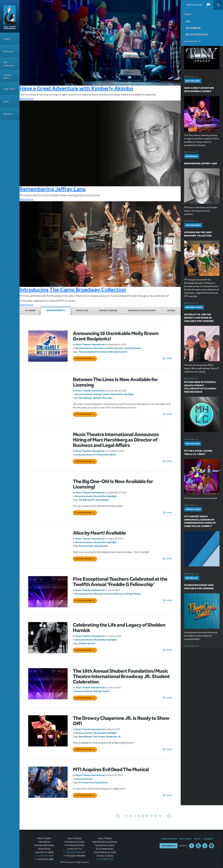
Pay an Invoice (191, 41)
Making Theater (108, 310)
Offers (171, 310)
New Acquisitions (98, 782)
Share (169, 358)
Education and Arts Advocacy (109, 348)
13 (160, 816)
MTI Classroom (9, 64)
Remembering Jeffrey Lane (53, 189)
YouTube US (205, 846)
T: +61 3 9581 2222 (105, 859)
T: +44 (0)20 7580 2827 (74, 852)
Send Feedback (169, 846)
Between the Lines (103, 398)
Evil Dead (84, 782)
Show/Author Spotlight (142, 310)
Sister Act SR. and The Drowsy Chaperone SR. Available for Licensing (199, 318)
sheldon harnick (87, 643)
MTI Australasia (197, 34)
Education (82, 310)
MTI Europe (193, 28)
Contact (197, 839)
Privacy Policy (185, 839)
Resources (9, 51)
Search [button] (218, 5)
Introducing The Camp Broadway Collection (73, 289)
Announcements (56, 310)
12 (156, 816)
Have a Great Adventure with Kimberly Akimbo (76, 88)
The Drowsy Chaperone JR (107, 736)
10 (147, 816)
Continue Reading (84, 359)
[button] (208, 5)
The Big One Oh (87, 500)
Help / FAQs (9, 89)
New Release (85, 398)
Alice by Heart (86, 546)
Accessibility (208, 839)
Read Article (26, 99)
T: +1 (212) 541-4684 (44, 856)
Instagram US (212, 846)
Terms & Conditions (169, 839)
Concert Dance (7, 77)
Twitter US (198, 846)
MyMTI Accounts (194, 5)
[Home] (10, 16)
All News (30, 310)
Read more (192, 76)
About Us (8, 114)
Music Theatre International (90, 344)
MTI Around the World (104, 455)
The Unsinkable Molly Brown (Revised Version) (103, 352)
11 (151, 816)
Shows (7, 39)
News (6, 101)
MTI (188, 22)
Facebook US (192, 846)
